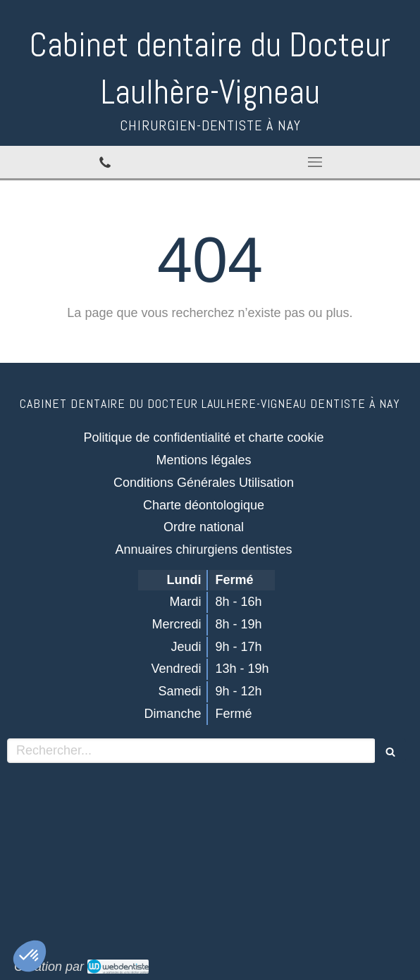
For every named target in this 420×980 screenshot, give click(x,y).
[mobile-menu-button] (315, 162)
